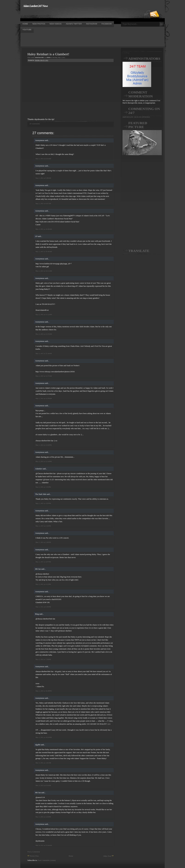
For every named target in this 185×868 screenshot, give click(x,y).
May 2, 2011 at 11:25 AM (44, 334)
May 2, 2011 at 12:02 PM (44, 445)
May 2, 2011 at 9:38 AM (43, 178)
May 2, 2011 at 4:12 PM (43, 584)
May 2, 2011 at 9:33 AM (43, 159)
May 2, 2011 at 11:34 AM (44, 353)
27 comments (35, 124)
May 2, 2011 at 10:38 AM (44, 252)
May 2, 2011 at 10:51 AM (44, 271)
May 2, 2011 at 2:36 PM (43, 542)
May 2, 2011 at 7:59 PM (43, 659)
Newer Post (33, 856)
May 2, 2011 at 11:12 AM (44, 314)
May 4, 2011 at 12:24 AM (44, 845)
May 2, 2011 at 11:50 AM (44, 398)
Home (71, 856)
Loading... (126, 53)
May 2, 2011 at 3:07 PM (43, 562)
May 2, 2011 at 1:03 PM (43, 503)
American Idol (39, 57)
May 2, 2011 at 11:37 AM (44, 376)
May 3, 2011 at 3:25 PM (43, 817)
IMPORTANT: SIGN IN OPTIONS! (136, 117)
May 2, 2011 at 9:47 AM (43, 203)
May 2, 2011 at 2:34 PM (43, 526)
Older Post (108, 856)
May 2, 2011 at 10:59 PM (44, 737)
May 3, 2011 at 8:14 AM (43, 785)
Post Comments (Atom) (47, 860)
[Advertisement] (73, 14)
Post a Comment (34, 852)
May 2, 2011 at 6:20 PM (43, 607)
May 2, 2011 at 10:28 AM (44, 229)
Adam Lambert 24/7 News (35, 6)
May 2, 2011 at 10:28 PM (44, 691)
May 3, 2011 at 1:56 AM (43, 763)
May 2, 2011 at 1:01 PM (43, 487)
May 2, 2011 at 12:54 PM (44, 461)
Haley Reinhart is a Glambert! (48, 54)
